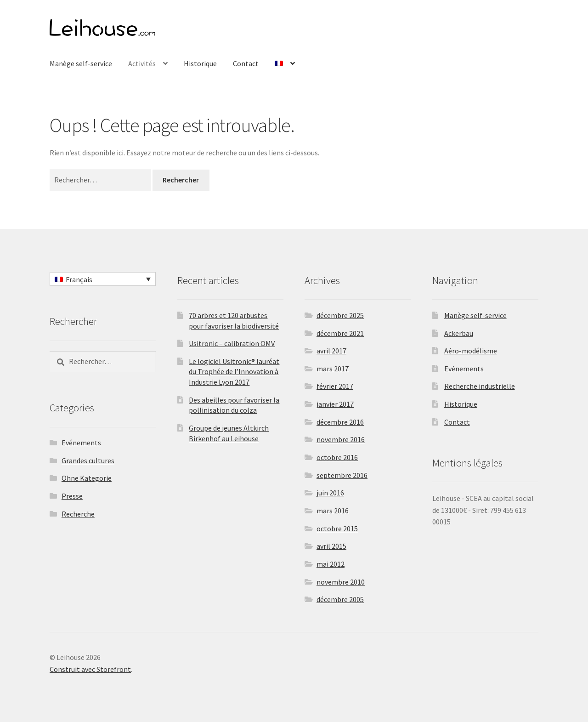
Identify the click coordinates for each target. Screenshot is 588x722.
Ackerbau (459, 333)
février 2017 (335, 386)
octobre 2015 (337, 529)
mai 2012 (331, 564)
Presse (72, 496)
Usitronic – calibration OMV (232, 343)
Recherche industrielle (480, 386)
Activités (142, 63)
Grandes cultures (88, 460)
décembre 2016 (340, 422)
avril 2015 (331, 546)
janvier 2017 (335, 404)
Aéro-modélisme (471, 351)
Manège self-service (81, 63)
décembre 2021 (340, 333)
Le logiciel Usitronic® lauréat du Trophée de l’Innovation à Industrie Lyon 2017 (234, 372)
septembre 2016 (342, 475)
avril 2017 (331, 351)
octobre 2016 (337, 457)
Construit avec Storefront (90, 669)
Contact (246, 63)
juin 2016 (330, 493)
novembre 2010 (341, 582)
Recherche (78, 514)
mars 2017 (333, 369)
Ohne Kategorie (87, 478)
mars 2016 (333, 511)
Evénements (81, 443)
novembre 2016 (341, 439)
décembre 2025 (340, 315)
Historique (200, 63)
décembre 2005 (340, 599)
